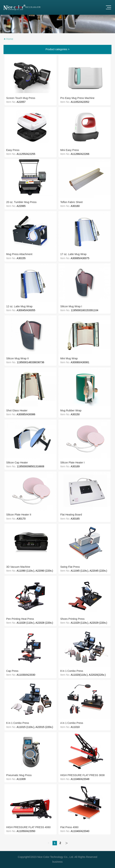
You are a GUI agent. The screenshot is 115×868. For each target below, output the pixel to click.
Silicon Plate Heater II (19, 515)
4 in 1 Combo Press (72, 723)
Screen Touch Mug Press (21, 98)
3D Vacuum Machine (18, 567)
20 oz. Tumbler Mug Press (21, 202)
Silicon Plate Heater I (72, 463)
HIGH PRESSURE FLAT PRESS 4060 (28, 827)
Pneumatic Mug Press (19, 775)
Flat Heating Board (71, 515)
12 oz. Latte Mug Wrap (19, 306)
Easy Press (13, 150)
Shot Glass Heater (17, 410)
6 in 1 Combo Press (18, 723)
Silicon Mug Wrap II (18, 358)
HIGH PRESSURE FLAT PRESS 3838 (82, 775)
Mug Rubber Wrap (71, 410)
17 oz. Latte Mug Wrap (73, 254)
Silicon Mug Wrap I (71, 306)
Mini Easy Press (70, 150)
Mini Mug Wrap (69, 358)
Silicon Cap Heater (17, 463)
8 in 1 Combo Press (72, 671)
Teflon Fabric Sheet (72, 202)
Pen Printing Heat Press (20, 619)
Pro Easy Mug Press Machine (77, 98)
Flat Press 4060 (69, 827)
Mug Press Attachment (19, 254)
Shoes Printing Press (72, 619)
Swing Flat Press (70, 567)
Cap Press (12, 671)
